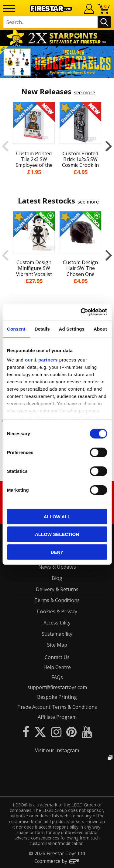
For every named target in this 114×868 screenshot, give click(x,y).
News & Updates (57, 567)
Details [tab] (42, 329)
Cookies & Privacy (57, 611)
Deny (57, 552)
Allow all (57, 516)
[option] (57, 62)
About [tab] (100, 329)
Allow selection (57, 534)
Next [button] (109, 146)
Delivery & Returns (57, 589)
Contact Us (57, 657)
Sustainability (57, 634)
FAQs (57, 677)
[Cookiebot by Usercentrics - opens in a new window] (81, 312)
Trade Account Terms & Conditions (57, 707)
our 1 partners (41, 360)
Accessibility (57, 623)
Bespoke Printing (57, 697)
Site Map (57, 645)
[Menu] (9, 9)
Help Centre (57, 667)
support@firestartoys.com (57, 687)
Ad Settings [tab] (72, 329)
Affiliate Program (57, 717)
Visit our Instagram (57, 750)
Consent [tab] (16, 329)
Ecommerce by (57, 861)
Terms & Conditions (57, 600)
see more (85, 93)
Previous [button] (5, 146)
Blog (57, 578)
